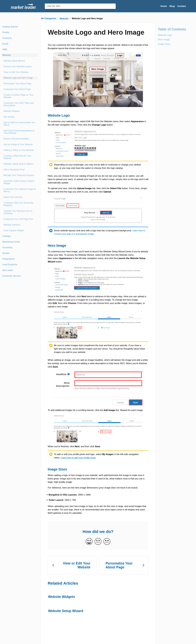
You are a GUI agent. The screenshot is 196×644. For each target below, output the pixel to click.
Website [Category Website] (7, 55)
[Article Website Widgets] (20, 111)
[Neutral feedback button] (98, 542)
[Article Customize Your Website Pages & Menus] (20, 190)
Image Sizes (164, 44)
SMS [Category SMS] (5, 49)
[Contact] (182, 6)
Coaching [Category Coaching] (7, 247)
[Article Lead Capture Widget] (20, 230)
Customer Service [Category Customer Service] (12, 276)
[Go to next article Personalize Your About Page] (124, 565)
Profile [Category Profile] (6, 32)
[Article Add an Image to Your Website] (20, 144)
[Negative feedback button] (107, 542)
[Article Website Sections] (20, 225)
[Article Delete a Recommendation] (20, 139)
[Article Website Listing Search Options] (20, 164)
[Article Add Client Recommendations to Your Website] (20, 132)
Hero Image (164, 40)
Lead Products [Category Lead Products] (10, 265)
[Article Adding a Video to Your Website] (20, 150)
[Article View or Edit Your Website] (20, 72)
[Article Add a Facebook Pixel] (20, 170)
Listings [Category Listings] (7, 236)
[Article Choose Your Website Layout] (20, 67)
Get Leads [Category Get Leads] (8, 270)
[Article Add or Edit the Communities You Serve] (20, 124)
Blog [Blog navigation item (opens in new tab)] (172, 6)
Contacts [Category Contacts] (7, 38)
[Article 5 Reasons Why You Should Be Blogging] (20, 204)
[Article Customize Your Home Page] (20, 89)
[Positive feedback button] (89, 542)
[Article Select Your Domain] (20, 197)
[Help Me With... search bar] (80, 6)
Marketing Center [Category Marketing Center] (11, 242)
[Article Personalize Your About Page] (20, 84)
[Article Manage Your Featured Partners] (20, 175)
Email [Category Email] (5, 44)
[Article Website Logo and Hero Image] (20, 78)
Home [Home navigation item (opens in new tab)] (164, 6)
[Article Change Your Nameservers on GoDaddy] (20, 212)
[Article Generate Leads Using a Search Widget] (20, 182)
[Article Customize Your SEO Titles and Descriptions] (20, 104)
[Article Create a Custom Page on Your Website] (20, 96)
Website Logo (165, 35)
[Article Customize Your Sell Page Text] (20, 219)
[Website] (64, 18)
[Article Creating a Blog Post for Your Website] (20, 157)
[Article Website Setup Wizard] (20, 61)
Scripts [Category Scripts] (6, 253)
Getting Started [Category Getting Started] (10, 27)
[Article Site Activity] (20, 117)
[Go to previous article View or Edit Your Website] (72, 565)
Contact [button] (182, 6)
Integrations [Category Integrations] (9, 259)
